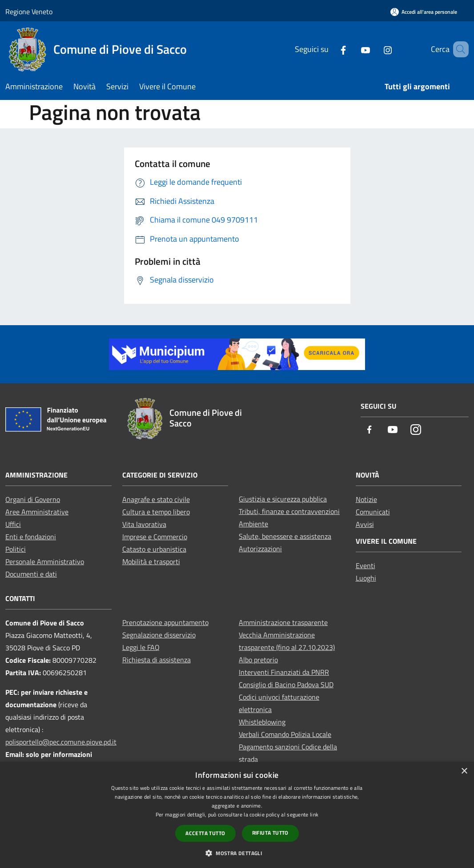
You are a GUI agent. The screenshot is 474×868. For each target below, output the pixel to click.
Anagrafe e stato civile (156, 499)
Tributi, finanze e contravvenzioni (289, 511)
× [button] (464, 771)
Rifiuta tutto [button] (270, 833)
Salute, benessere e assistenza (285, 536)
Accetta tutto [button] (205, 833)
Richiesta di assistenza (157, 660)
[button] (237, 853)
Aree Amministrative (37, 512)
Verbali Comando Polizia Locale (285, 734)
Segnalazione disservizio (159, 635)
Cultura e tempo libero (156, 512)
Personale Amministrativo (45, 561)
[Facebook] (330, 49)
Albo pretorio (258, 660)
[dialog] (237, 815)
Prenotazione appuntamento (165, 622)
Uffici (13, 524)
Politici (16, 549)
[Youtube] (353, 49)
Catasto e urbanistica (154, 549)
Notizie (366, 499)
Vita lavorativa (144, 524)
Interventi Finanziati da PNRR (284, 672)
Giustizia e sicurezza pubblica (283, 499)
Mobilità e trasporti (151, 561)
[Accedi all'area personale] (424, 12)
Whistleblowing (262, 722)
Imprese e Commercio (155, 537)
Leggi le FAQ (141, 647)
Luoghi (366, 578)
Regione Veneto (29, 12)
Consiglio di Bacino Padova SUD (286, 685)
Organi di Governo (33, 499)
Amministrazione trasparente (283, 622)
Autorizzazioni (260, 549)
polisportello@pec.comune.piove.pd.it (61, 742)
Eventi (366, 565)
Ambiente (253, 524)
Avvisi (365, 524)
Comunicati (373, 512)
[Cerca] (458, 49)
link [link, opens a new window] (314, 814)
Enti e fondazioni (31, 537)
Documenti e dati (31, 574)
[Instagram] (375, 49)
